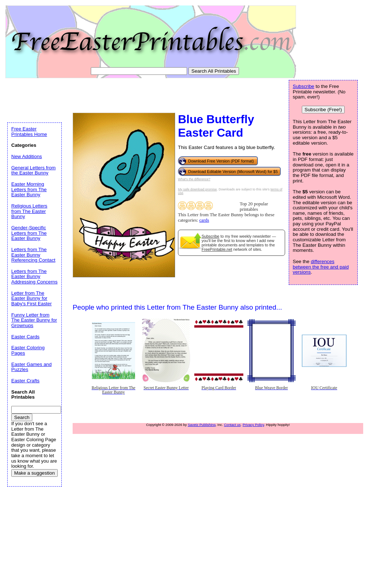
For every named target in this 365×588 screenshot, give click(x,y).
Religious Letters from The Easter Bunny (29, 211)
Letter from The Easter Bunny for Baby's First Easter (31, 298)
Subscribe (210, 236)
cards (204, 220)
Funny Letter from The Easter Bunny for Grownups (34, 320)
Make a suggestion (35, 473)
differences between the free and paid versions (321, 267)
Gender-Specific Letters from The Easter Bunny (29, 233)
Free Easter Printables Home (29, 132)
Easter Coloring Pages (28, 350)
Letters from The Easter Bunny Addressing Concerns (34, 277)
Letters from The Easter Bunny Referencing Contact (33, 255)
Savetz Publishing (202, 425)
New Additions (27, 156)
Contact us (232, 425)
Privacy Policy (253, 425)
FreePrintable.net (217, 249)
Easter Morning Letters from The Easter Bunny (29, 189)
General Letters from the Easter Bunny (33, 170)
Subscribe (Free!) (323, 110)
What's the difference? (194, 179)
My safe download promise (197, 189)
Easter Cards (25, 337)
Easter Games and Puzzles (31, 367)
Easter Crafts (25, 381)
